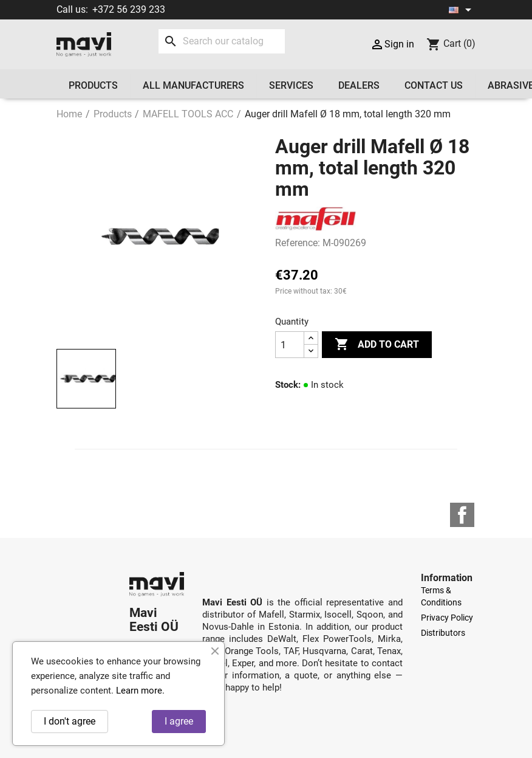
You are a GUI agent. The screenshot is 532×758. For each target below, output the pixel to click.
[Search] (222, 41)
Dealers (359, 85)
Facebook (462, 515)
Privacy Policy (447, 618)
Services (291, 85)
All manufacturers (193, 85)
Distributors (443, 633)
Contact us (434, 85)
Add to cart (377, 345)
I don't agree (70, 721)
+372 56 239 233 (129, 9)
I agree (179, 721)
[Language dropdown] (462, 10)
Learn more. (140, 691)
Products (93, 85)
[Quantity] (290, 345)
